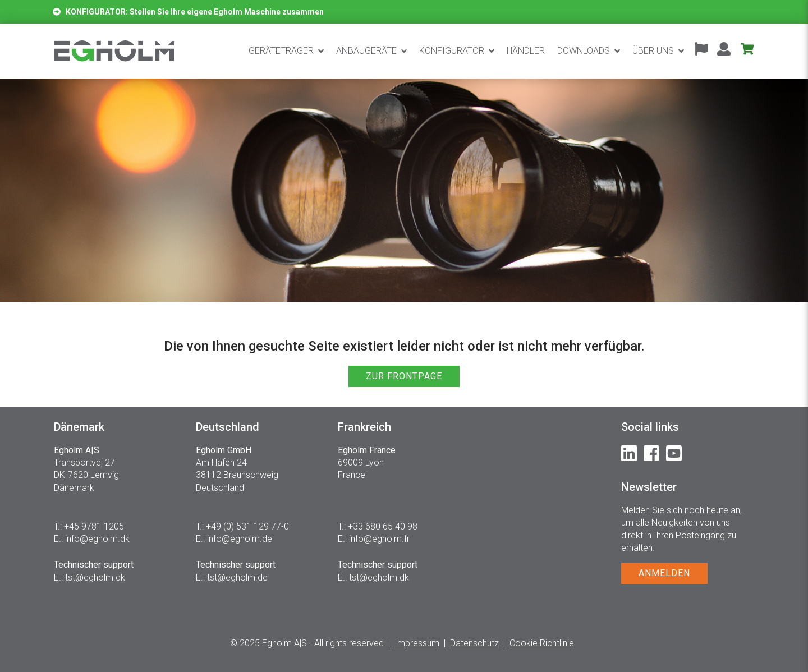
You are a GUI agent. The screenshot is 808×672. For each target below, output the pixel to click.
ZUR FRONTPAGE (404, 376)
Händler (526, 51)
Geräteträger (281, 51)
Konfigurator (452, 51)
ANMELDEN (664, 573)
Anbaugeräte (366, 51)
